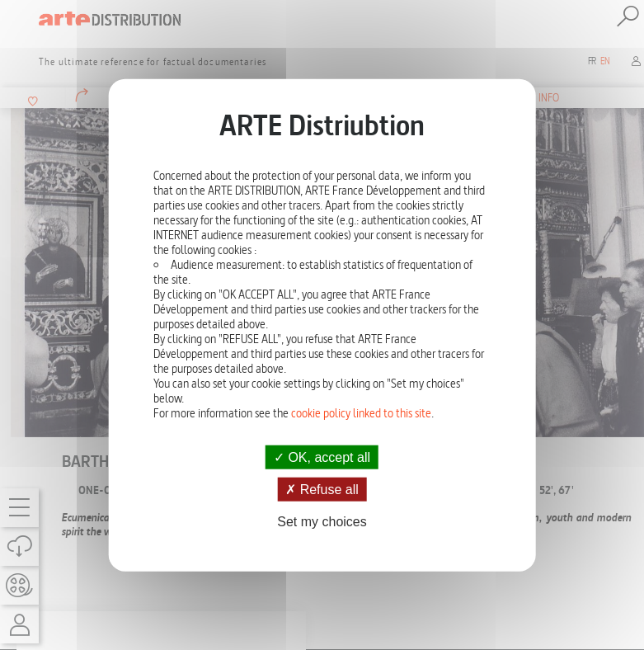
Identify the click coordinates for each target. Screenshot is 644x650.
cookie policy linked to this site (361, 413)
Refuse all (322, 490)
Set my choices (322, 522)
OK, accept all (322, 457)
